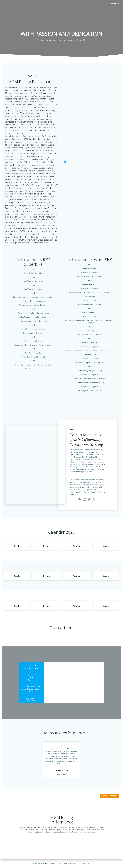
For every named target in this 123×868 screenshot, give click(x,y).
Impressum (115, 4)
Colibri (88, 863)
